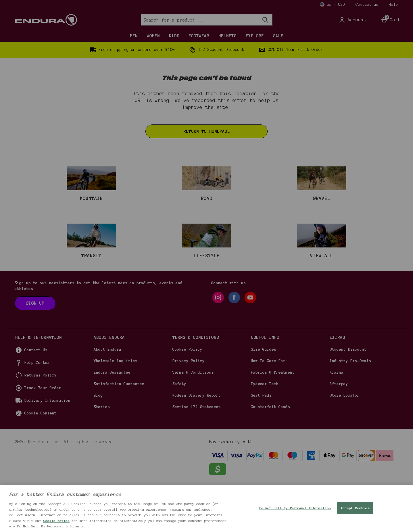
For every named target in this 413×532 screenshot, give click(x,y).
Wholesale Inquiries (116, 409)
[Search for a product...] (195, 20)
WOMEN (153, 36)
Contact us (367, 5)
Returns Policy (41, 423)
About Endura (107, 397)
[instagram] (218, 345)
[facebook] (234, 345)
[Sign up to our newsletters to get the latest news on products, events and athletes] (35, 351)
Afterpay (339, 432)
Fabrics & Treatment (273, 420)
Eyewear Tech (265, 432)
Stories (102, 455)
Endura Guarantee (112, 420)
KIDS (174, 36)
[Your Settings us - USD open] (333, 5)
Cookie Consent (41, 461)
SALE (278, 36)
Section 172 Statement (197, 455)
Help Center (37, 410)
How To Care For (268, 409)
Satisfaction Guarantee (119, 432)
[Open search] (265, 20)
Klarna (337, 420)
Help (393, 5)
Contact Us (36, 398)
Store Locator (345, 443)
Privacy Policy (189, 409)
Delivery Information (47, 448)
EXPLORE (255, 36)
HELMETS (227, 36)
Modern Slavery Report (197, 443)
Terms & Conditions (193, 420)
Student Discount (348, 397)
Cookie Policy (187, 397)
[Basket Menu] (391, 20)
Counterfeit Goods (270, 455)
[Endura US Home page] (64, 20)
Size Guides (264, 397)
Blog (98, 443)
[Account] (352, 20)
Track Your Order (43, 436)
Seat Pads (261, 443)
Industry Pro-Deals (350, 409)
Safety (179, 432)
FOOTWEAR (199, 36)
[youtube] (250, 345)
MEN (134, 36)
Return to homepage (207, 131)
